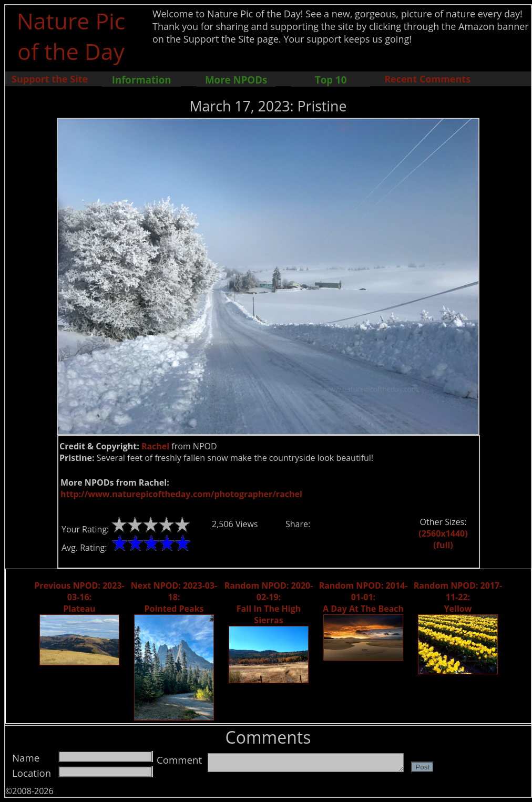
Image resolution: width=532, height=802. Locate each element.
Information (142, 80)
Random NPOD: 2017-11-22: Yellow (458, 597)
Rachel (155, 446)
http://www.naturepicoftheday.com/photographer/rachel (181, 494)
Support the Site (50, 79)
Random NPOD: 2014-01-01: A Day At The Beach (364, 597)
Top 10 (331, 80)
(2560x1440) (443, 533)
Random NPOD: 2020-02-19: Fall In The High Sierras (269, 603)
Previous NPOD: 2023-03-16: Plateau (79, 597)
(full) (443, 545)
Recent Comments (427, 79)
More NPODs (236, 80)
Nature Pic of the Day (71, 36)
